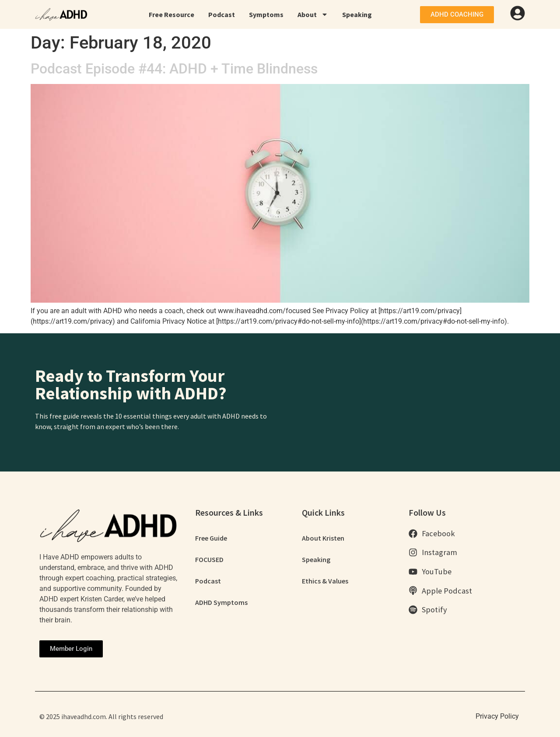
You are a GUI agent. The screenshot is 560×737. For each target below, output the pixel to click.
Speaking (357, 14)
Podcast (222, 14)
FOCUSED (209, 560)
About (313, 14)
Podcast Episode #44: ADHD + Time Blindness (174, 69)
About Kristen (323, 538)
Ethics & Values (325, 582)
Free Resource (171, 14)
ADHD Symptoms (221, 604)
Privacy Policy (497, 716)
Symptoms (266, 14)
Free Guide (211, 538)
